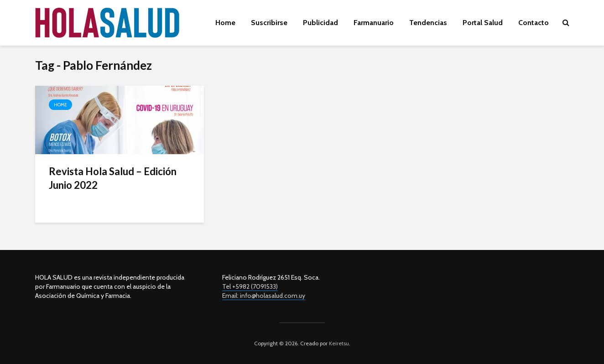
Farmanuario (374, 23)
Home (225, 23)
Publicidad (320, 23)
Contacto (534, 23)
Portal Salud (483, 23)
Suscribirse (269, 23)
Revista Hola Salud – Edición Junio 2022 (113, 178)
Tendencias (428, 23)
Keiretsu (338, 343)
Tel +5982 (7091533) (250, 286)
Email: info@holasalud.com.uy (264, 296)
